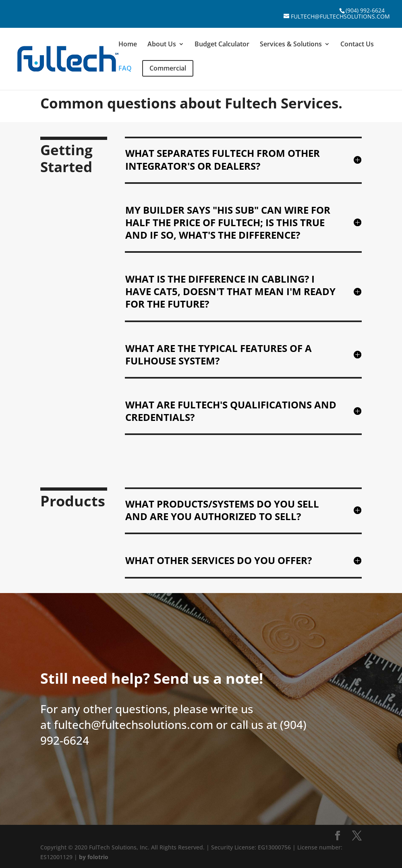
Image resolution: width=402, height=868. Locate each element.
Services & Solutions (291, 45)
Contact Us (357, 45)
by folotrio (94, 857)
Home (128, 45)
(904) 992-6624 (365, 10)
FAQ (125, 69)
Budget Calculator (222, 45)
